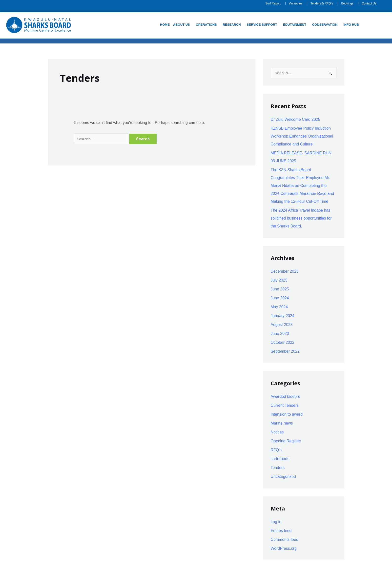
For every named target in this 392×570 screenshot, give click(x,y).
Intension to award (287, 414)
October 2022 (283, 342)
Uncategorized (283, 477)
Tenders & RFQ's (322, 3)
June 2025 (280, 289)
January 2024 (283, 316)
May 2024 (279, 307)
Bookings (347, 3)
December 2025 (285, 271)
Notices (277, 432)
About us (182, 25)
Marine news (282, 423)
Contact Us (369, 3)
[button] (183, 25)
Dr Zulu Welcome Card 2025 (296, 119)
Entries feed (281, 531)
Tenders (278, 468)
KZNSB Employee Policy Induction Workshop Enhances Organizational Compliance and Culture (302, 136)
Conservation (325, 25)
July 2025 (279, 280)
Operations (206, 25)
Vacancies (295, 3)
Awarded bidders (286, 397)
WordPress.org (284, 548)
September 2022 (285, 351)
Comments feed (285, 539)
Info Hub (351, 25)
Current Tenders (285, 405)
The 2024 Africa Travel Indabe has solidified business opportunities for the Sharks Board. (301, 218)
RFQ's (276, 450)
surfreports (280, 459)
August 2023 (282, 325)
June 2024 (280, 298)
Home (165, 25)
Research (232, 25)
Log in (276, 522)
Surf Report (273, 3)
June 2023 (280, 334)
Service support (262, 25)
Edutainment (295, 25)
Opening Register (286, 441)
